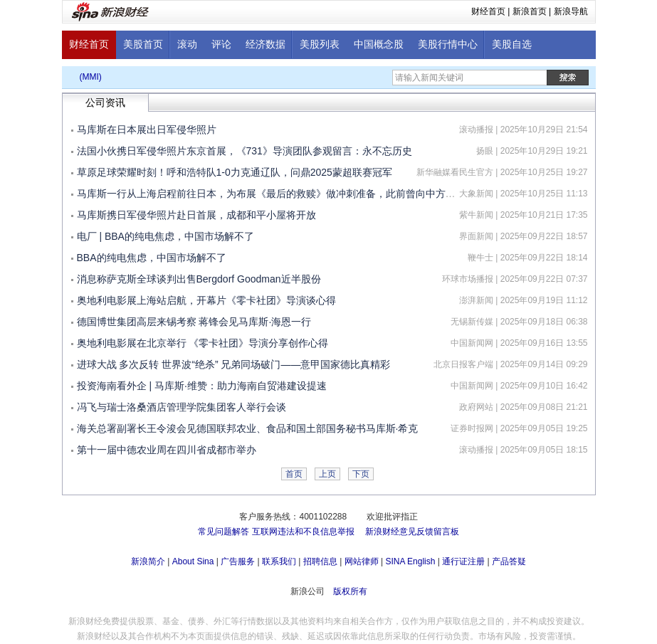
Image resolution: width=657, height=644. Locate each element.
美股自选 (512, 44)
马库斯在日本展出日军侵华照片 (147, 130)
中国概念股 (379, 44)
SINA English (410, 561)
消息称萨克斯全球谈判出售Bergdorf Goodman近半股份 (199, 279)
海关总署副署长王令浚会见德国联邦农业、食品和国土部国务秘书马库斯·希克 (248, 428)
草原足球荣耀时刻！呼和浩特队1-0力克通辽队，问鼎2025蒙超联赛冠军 (235, 172)
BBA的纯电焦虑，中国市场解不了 (152, 258)
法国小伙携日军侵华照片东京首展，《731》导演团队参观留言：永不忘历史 (245, 151)
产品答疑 (509, 561)
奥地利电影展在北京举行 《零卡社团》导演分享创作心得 (203, 343)
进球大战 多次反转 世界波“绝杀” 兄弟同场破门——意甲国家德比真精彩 (234, 364)
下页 (361, 474)
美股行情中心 (448, 44)
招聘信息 (320, 561)
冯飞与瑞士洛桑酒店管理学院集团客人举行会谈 (182, 407)
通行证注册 (463, 561)
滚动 (187, 44)
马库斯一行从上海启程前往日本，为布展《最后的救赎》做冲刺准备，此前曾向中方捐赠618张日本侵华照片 (314, 194)
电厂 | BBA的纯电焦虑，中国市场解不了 (165, 236)
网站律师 (362, 561)
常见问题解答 (224, 532)
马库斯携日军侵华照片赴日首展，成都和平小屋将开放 (196, 215)
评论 (221, 44)
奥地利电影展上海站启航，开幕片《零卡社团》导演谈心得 (206, 300)
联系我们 (279, 561)
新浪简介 (148, 561)
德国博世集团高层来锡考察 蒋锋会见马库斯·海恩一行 (194, 322)
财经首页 (488, 11)
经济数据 (266, 44)
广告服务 (238, 561)
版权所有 (350, 591)
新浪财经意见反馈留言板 (412, 532)
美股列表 (320, 44)
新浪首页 (530, 11)
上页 (327, 474)
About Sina (193, 561)
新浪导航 (571, 11)
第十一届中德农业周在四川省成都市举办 (167, 450)
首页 (294, 474)
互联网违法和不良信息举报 (303, 532)
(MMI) (91, 77)
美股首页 (143, 44)
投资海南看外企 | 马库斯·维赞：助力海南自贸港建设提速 (202, 386)
